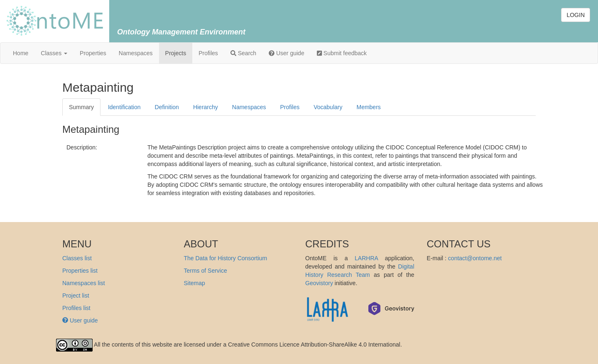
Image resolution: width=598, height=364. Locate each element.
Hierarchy (206, 107)
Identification (124, 107)
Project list (76, 296)
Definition (167, 107)
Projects (176, 53)
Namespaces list (84, 283)
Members (368, 107)
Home (21, 53)
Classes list (77, 258)
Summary (81, 107)
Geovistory (319, 283)
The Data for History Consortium (226, 258)
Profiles (208, 53)
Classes (54, 53)
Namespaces (136, 53)
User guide (287, 53)
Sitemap (195, 283)
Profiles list (76, 308)
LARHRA (366, 258)
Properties (93, 53)
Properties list (80, 271)
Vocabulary (328, 107)
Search (243, 53)
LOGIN (576, 15)
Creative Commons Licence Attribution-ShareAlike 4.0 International (314, 344)
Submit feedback (342, 53)
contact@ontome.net (475, 258)
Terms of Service (206, 271)
